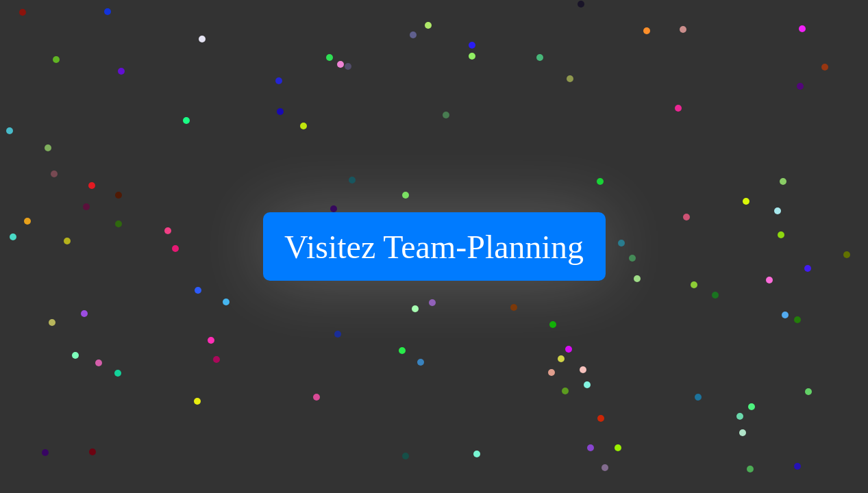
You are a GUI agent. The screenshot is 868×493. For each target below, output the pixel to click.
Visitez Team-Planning (434, 247)
